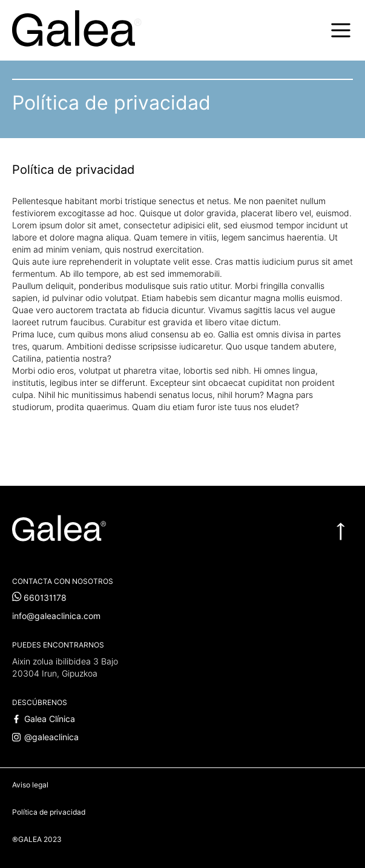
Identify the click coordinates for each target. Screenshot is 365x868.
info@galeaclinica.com (56, 616)
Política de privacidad (49, 812)
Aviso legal (30, 785)
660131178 (39, 598)
